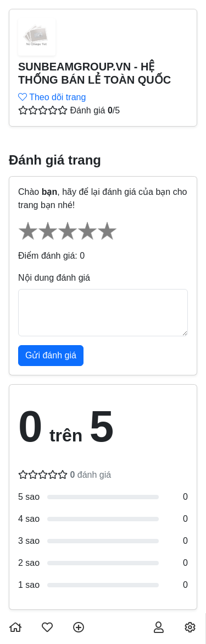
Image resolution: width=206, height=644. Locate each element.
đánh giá (90, 475)
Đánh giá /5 (95, 110)
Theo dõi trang (52, 97)
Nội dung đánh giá (54, 278)
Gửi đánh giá (51, 355)
